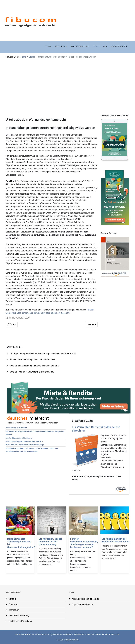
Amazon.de (114, 634)
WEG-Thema (60, 47)
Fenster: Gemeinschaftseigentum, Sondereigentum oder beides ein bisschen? (84, 543)
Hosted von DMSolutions (20, 621)
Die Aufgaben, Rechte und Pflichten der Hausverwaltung (50, 542)
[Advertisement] (67, 83)
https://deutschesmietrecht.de (85, 599)
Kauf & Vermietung (80, 47)
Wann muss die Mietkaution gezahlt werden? (24, 441)
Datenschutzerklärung (18, 615)
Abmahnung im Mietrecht (16, 428)
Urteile (96, 47)
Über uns (12, 604)
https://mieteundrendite (82, 604)
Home (23, 57)
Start (48, 47)
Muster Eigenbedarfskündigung (19, 438)
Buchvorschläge (119, 47)
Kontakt (12, 599)
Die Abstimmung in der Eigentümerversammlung (116, 540)
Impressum (13, 610)
